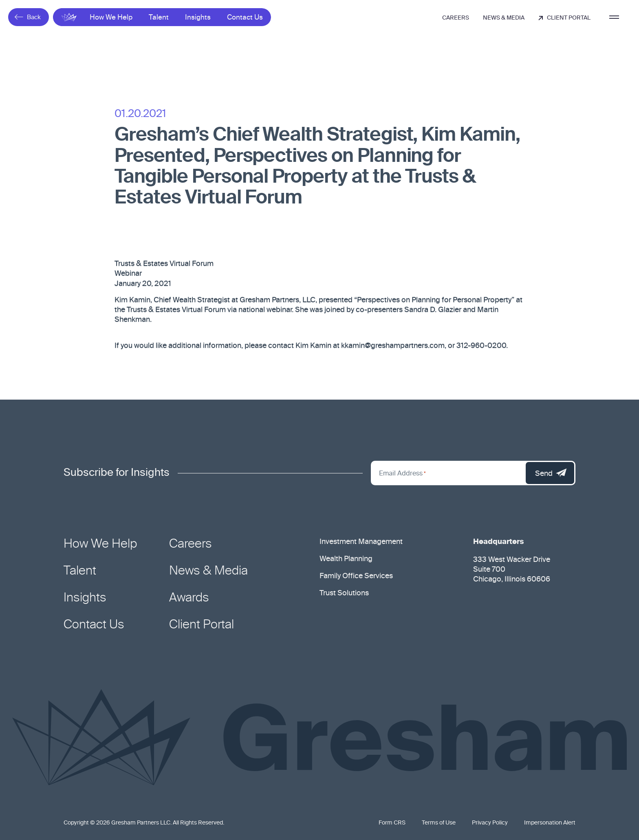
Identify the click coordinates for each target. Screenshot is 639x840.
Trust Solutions (344, 593)
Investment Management (361, 542)
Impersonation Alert (550, 823)
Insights (198, 18)
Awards (189, 598)
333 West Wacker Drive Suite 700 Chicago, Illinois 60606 (512, 570)
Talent (159, 18)
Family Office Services (356, 576)
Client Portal (564, 18)
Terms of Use (439, 823)
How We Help (111, 18)
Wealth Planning (346, 559)
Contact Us (245, 18)
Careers (456, 18)
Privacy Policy (490, 823)
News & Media (504, 18)
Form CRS (392, 823)
